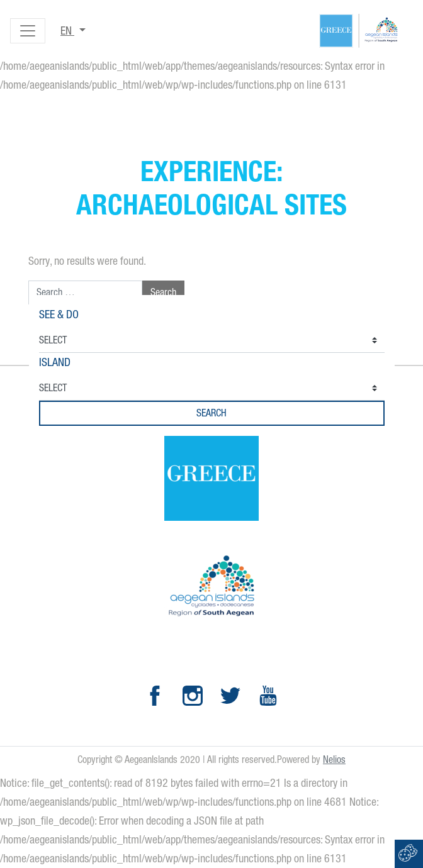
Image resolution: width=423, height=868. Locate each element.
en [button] (67, 31)
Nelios (334, 759)
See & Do (59, 314)
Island (55, 362)
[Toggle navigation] (28, 31)
